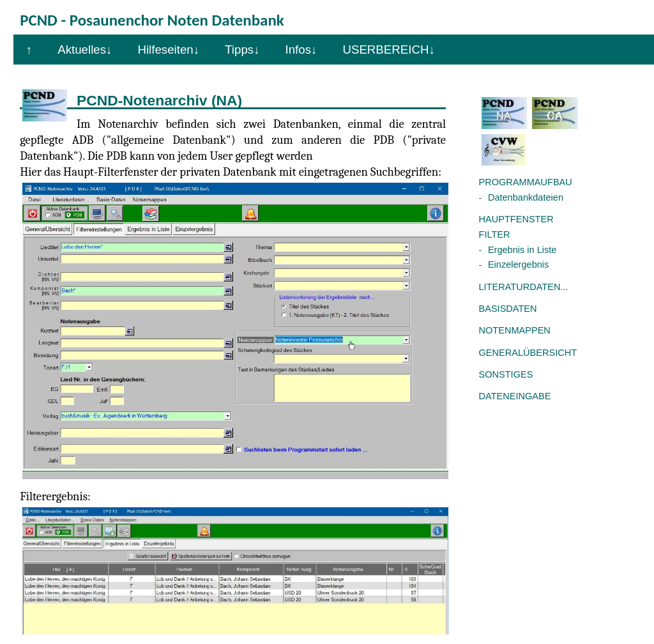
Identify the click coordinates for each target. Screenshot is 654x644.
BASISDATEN (508, 309)
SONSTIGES (506, 374)
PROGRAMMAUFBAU (526, 182)
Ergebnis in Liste (522, 250)
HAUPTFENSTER (516, 219)
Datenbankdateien (526, 197)
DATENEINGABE (515, 396)
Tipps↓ (242, 50)
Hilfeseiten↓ (168, 50)
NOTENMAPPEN (515, 330)
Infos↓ (301, 50)
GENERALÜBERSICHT (528, 353)
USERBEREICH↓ (388, 50)
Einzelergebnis (518, 264)
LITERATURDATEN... (524, 287)
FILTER (495, 234)
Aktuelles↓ (85, 50)
